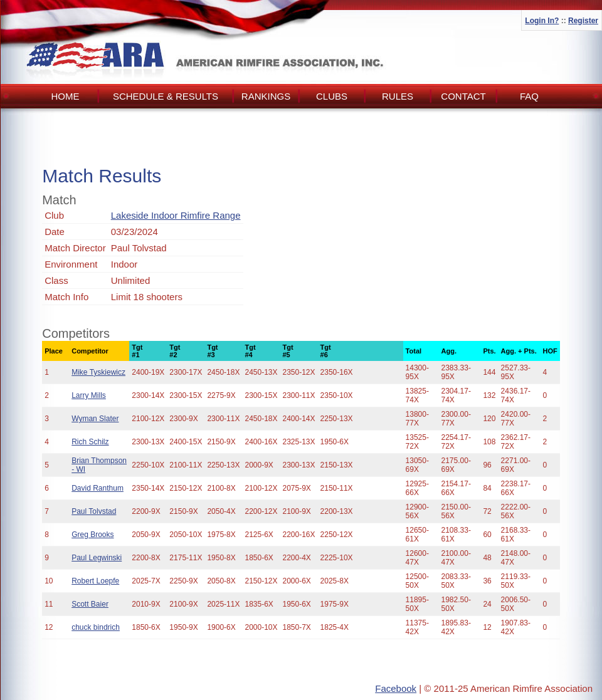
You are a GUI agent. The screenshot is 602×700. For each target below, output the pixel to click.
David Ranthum (98, 488)
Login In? (542, 21)
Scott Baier (90, 604)
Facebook (396, 688)
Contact (463, 96)
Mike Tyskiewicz (98, 372)
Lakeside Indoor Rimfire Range (176, 215)
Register (583, 21)
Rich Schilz (90, 442)
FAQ (529, 96)
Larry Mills (89, 395)
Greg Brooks (92, 535)
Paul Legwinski (97, 558)
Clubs (332, 96)
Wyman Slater (95, 419)
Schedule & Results (166, 96)
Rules (398, 96)
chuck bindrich (96, 627)
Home (66, 96)
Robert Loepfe (95, 581)
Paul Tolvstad (94, 511)
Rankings (266, 96)
